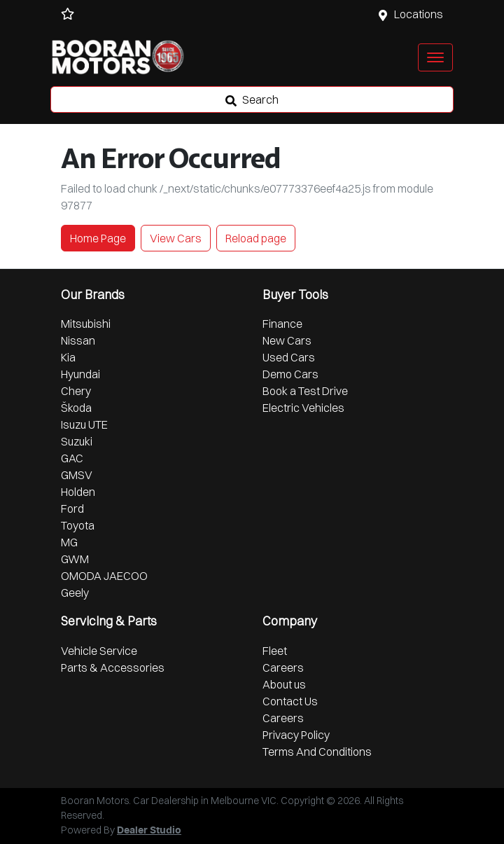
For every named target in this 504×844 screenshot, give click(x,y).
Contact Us (290, 701)
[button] (435, 57)
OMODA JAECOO (104, 576)
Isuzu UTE (84, 424)
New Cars (287, 340)
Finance (282, 324)
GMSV (77, 475)
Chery (76, 391)
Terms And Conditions (317, 752)
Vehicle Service (99, 651)
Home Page (98, 238)
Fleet (275, 651)
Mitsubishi (86, 324)
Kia (68, 357)
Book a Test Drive (305, 391)
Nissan (78, 340)
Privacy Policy (296, 735)
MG (69, 542)
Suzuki (77, 441)
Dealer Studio (149, 831)
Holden (78, 492)
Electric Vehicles (303, 408)
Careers (283, 667)
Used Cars (289, 357)
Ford (72, 509)
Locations (419, 14)
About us (284, 684)
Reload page (256, 238)
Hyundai (80, 374)
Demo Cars (290, 374)
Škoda (76, 408)
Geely (75, 593)
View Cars (176, 238)
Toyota (78, 525)
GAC (72, 458)
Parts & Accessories (113, 667)
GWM (75, 559)
